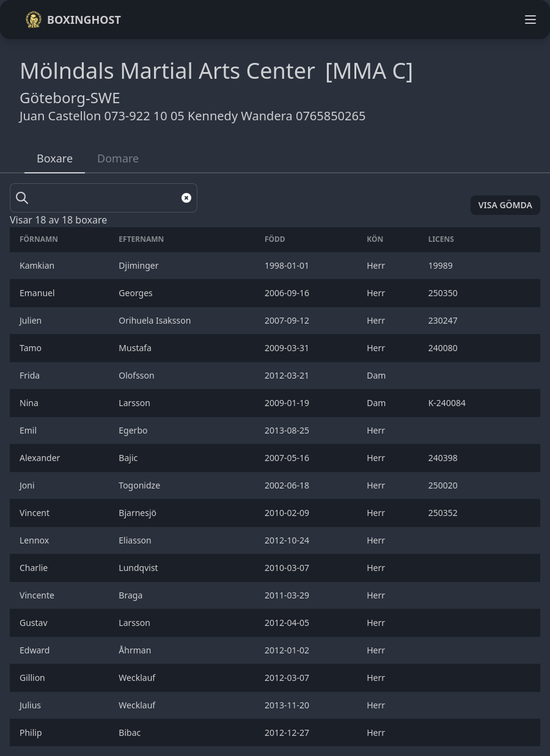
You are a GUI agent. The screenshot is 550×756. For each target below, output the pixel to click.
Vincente (38, 595)
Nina (31, 403)
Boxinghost (73, 20)
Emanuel (38, 293)
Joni (28, 485)
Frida (31, 375)
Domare (118, 158)
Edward (36, 650)
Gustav (35, 623)
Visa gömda (505, 205)
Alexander (41, 458)
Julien (32, 320)
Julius (31, 705)
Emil (29, 430)
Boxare (55, 158)
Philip (32, 732)
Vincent (36, 513)
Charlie (36, 568)
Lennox (35, 540)
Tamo (32, 348)
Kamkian (38, 265)
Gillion (35, 678)
